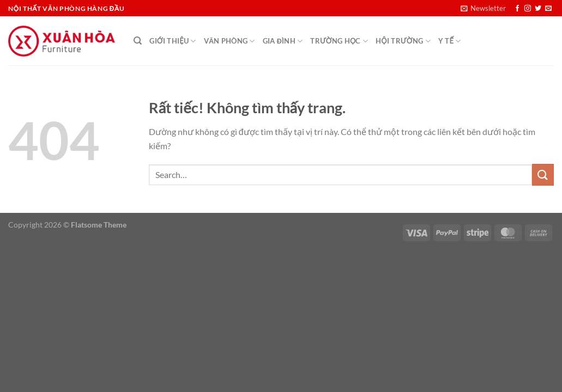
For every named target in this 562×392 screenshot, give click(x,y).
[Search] (138, 41)
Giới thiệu (173, 41)
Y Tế (450, 41)
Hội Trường (403, 41)
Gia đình (283, 41)
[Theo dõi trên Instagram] (528, 9)
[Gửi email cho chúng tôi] (548, 9)
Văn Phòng (229, 41)
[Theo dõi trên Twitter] (538, 9)
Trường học (339, 41)
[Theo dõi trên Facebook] (517, 9)
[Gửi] (543, 174)
